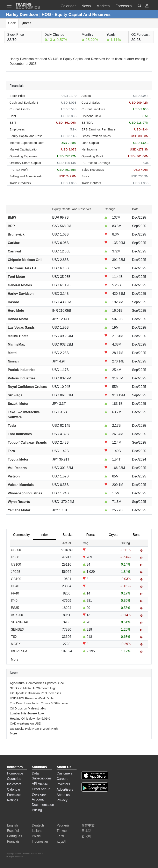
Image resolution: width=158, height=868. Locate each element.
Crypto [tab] (113, 535)
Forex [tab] (91, 535)
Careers (62, 779)
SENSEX (18, 629)
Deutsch (38, 825)
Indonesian (40, 841)
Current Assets (20, 109)
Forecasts (14, 795)
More (13, 733)
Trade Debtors (91, 183)
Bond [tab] (137, 535)
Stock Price (17, 96)
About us (63, 795)
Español (13, 831)
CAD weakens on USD (26, 723)
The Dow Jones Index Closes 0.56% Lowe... (40, 703)
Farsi (60, 836)
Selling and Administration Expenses (28, 176)
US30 (15, 557)
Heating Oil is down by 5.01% (30, 718)
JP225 (16, 572)
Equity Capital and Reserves (28, 136)
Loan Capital (90, 143)
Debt (13, 116)
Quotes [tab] (26, 23)
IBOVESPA (19, 651)
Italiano (37, 831)
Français (13, 841)
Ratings (13, 800)
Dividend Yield (91, 116)
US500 (16, 550)
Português (15, 836)
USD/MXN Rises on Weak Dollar (32, 698)
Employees (17, 129)
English (12, 825)
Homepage (15, 773)
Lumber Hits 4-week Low (27, 713)
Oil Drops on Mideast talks (28, 708)
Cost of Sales (91, 102)
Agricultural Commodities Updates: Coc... (38, 683)
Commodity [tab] (21, 535)
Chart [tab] (12, 23)
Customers (64, 773)
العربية (61, 841)
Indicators (14, 784)
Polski (36, 836)
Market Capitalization (24, 149)
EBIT (13, 123)
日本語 (86, 831)
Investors (63, 784)
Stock (85, 176)
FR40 (15, 593)
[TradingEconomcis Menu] (10, 6)
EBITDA (87, 123)
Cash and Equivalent (24, 102)
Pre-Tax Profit (19, 170)
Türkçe (62, 831)
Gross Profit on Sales (96, 136)
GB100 (16, 579)
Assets (86, 96)
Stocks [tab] (67, 535)
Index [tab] (44, 535)
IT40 (14, 601)
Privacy (62, 800)
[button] (147, 6)
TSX (14, 637)
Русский (63, 825)
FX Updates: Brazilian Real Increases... (37, 693)
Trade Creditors (20, 183)
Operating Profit (92, 156)
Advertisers (65, 789)
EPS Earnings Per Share (98, 129)
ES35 (15, 608)
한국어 (86, 836)
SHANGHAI (20, 622)
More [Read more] (15, 659)
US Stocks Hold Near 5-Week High (34, 729)
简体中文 (88, 825)
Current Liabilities (93, 109)
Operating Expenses (23, 156)
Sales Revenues (93, 170)
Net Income (89, 149)
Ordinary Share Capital (25, 163)
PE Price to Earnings (96, 163)
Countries (14, 779)
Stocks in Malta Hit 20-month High (33, 688)
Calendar (14, 789)
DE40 (15, 586)
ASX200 (17, 615)
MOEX (16, 644)
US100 (16, 564)
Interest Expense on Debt (27, 143)
